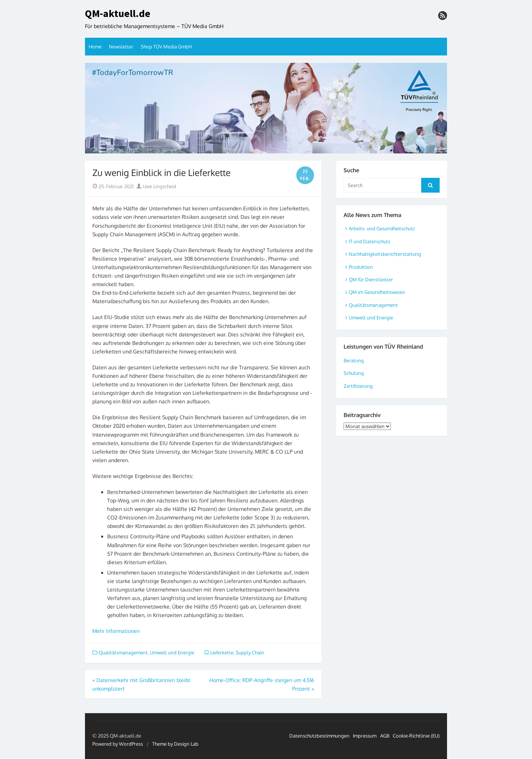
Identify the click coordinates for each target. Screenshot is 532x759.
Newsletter (121, 47)
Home (95, 47)
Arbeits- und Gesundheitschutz (382, 228)
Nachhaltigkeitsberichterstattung (385, 254)
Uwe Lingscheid (156, 186)
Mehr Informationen (116, 631)
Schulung (354, 373)
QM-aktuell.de (118, 14)
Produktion (361, 267)
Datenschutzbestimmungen (319, 736)
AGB (385, 736)
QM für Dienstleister (371, 279)
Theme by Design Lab (175, 744)
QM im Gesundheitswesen (377, 292)
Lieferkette (222, 653)
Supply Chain (250, 653)
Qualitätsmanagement (123, 653)
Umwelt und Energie (172, 653)
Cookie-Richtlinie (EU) (416, 736)
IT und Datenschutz (370, 241)
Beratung (354, 360)
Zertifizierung (358, 386)
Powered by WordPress (118, 744)
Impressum (365, 736)
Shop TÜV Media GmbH (166, 47)
